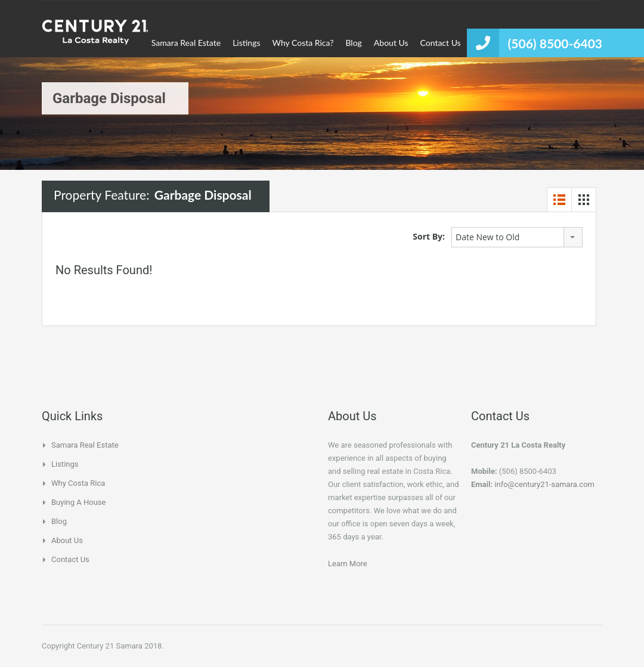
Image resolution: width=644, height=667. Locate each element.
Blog (353, 43)
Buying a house (78, 502)
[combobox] (517, 237)
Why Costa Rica (78, 483)
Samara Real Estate (186, 43)
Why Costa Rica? (303, 43)
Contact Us (441, 43)
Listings (246, 43)
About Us (391, 43)
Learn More (348, 564)
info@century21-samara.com (544, 484)
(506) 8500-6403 (555, 43)
